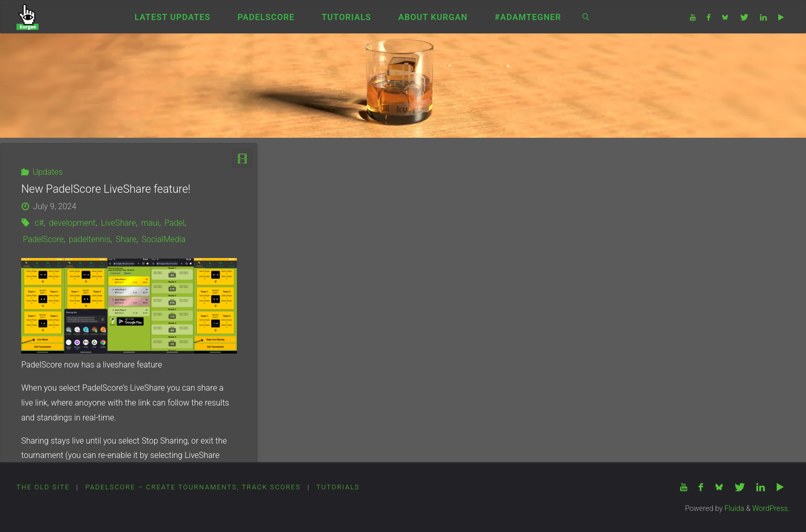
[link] (586, 17)
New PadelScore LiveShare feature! (106, 189)
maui (150, 223)
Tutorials (338, 487)
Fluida (734, 509)
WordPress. (771, 509)
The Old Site (43, 487)
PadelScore (43, 239)
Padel (175, 223)
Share (126, 239)
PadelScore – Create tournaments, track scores (193, 487)
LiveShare (118, 223)
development (72, 223)
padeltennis (90, 239)
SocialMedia (163, 239)
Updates (48, 172)
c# (40, 223)
